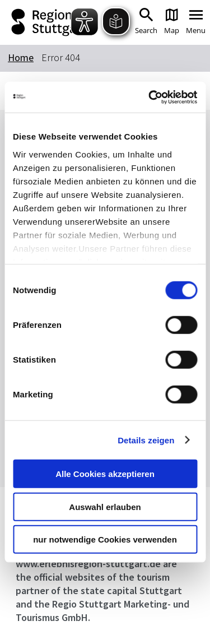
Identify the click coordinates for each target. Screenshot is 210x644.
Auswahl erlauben (105, 506)
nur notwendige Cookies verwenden (105, 539)
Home (21, 57)
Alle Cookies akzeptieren (105, 474)
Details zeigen (146, 440)
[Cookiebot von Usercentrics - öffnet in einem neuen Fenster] (150, 97)
